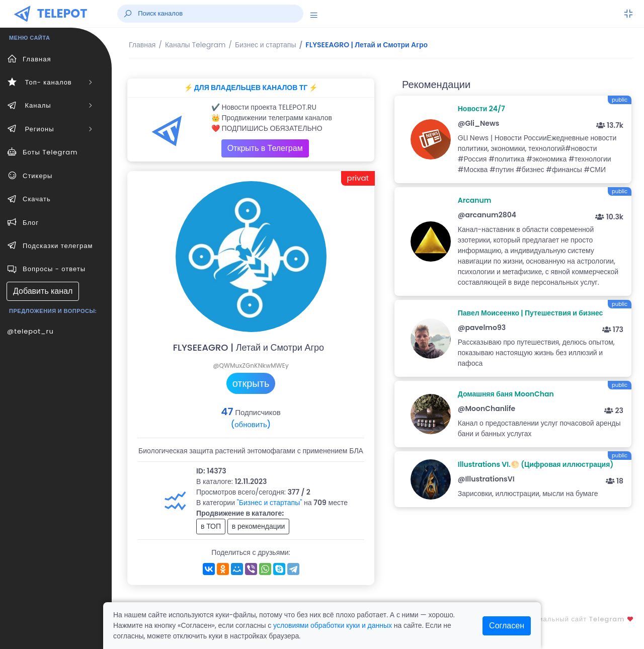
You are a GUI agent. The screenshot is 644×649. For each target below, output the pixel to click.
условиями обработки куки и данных (333, 625)
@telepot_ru (30, 331)
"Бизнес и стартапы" (270, 503)
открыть (251, 383)
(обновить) (251, 424)
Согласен (507, 626)
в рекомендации (259, 526)
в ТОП (211, 526)
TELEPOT (62, 13)
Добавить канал (43, 291)
